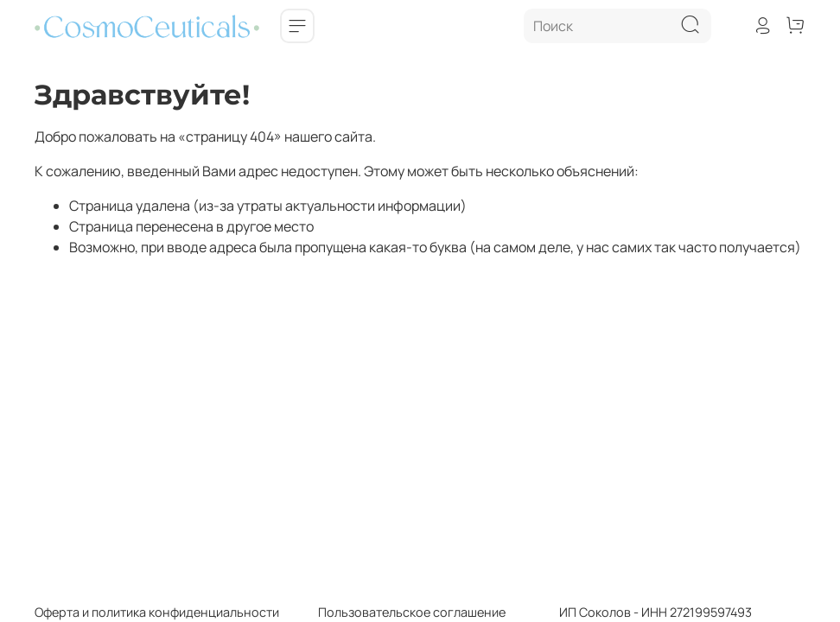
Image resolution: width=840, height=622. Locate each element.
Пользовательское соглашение (392, 612)
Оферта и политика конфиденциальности (157, 612)
